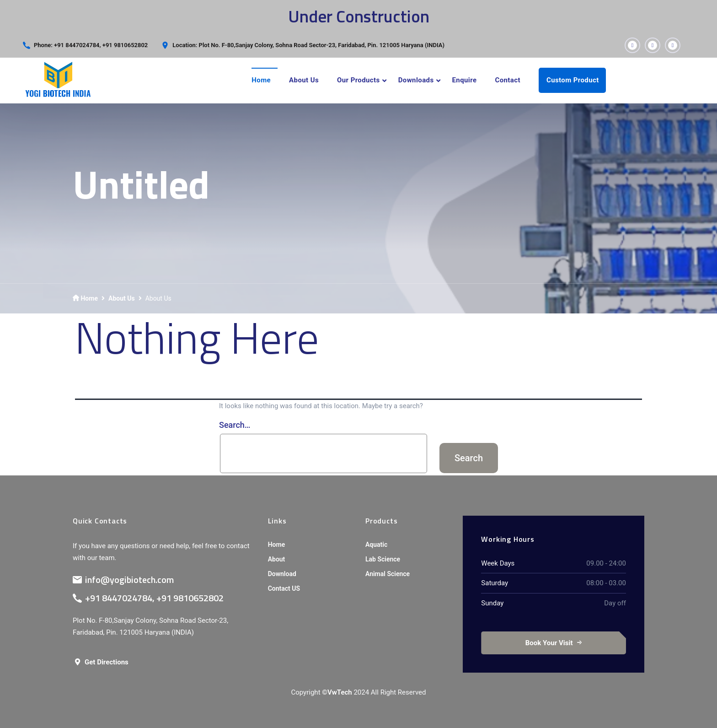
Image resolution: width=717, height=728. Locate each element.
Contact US (284, 588)
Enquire (465, 80)
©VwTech (337, 692)
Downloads (416, 80)
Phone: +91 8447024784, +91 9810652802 (91, 45)
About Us (304, 80)
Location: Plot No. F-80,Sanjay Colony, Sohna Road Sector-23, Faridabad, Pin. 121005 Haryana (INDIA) (308, 45)
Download (282, 574)
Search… (235, 425)
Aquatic (376, 545)
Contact (507, 80)
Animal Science (388, 574)
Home (261, 80)
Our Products (358, 80)
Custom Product (573, 80)
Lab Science (383, 559)
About (277, 559)
